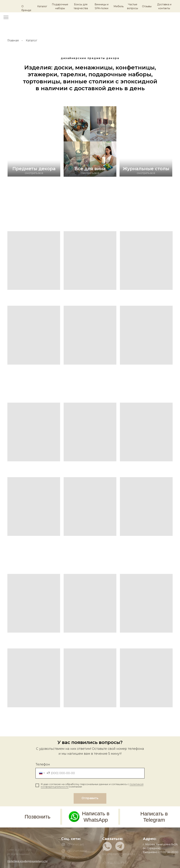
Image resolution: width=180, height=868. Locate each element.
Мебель (119, 6)
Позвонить (38, 817)
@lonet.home (78, 857)
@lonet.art (75, 844)
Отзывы (147, 6)
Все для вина (90, 169)
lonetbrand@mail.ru (119, 854)
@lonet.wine (77, 851)
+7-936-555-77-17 (115, 863)
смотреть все (90, 173)
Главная (13, 40)
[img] (34, 157)
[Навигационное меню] (6, 18)
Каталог (42, 6)
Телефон (43, 764)
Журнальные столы (146, 169)
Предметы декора (34, 169)
